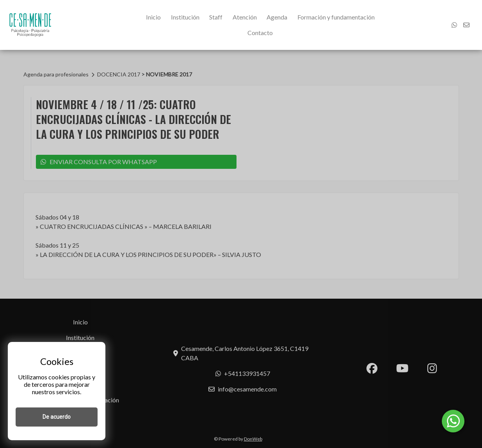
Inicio (153, 17)
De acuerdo (57, 417)
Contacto (260, 33)
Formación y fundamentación (336, 17)
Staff (216, 17)
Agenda (277, 17)
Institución (185, 17)
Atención (245, 17)
